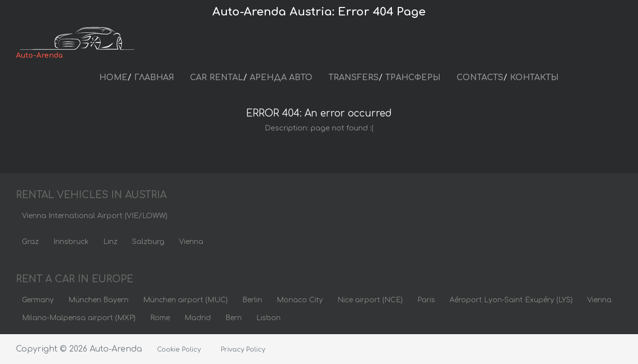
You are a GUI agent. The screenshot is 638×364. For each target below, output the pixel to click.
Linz (110, 242)
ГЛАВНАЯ (154, 78)
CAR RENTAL (217, 78)
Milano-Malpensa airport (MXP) (79, 318)
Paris (426, 300)
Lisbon (268, 318)
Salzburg (148, 242)
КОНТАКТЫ (534, 78)
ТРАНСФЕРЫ (413, 78)
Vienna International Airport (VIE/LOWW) (95, 216)
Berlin (252, 300)
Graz (30, 242)
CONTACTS (480, 78)
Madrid (198, 318)
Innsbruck (71, 242)
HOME (113, 78)
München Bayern (98, 300)
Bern (234, 318)
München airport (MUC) (185, 300)
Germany (38, 300)
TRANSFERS (354, 78)
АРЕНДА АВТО (281, 78)
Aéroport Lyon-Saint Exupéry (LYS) (511, 300)
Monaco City (300, 300)
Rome (160, 318)
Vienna (191, 242)
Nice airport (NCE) (370, 300)
